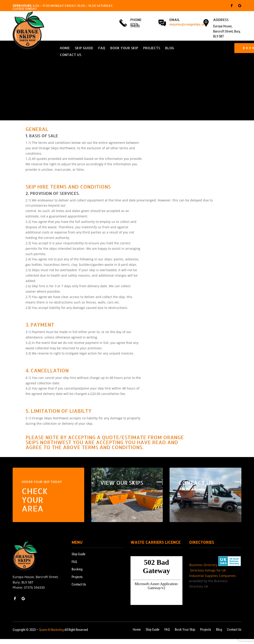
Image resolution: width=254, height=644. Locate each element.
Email (175, 20)
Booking (77, 569)
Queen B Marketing (51, 630)
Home (65, 48)
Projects (152, 48)
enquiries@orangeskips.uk (187, 24)
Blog (170, 48)
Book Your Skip (124, 48)
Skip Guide (84, 48)
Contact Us (71, 55)
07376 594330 (34, 587)
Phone (136, 20)
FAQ (102, 48)
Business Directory (203, 565)
